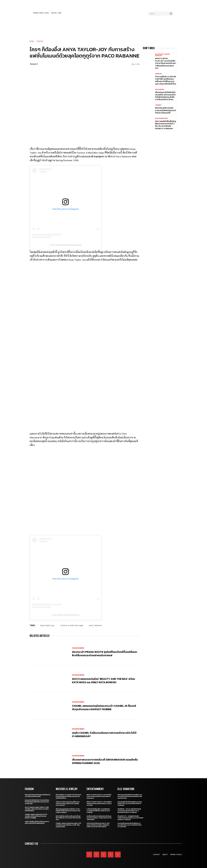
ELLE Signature (161, 118)
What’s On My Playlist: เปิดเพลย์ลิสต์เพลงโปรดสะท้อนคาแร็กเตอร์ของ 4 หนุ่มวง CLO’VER (99, 804)
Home (32, 41)
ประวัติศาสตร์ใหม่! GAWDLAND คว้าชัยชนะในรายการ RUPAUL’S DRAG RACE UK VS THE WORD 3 (99, 818)
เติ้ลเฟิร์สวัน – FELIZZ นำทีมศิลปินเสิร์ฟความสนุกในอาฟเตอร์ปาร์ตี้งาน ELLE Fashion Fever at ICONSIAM (129, 811)
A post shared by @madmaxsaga (66, 615)
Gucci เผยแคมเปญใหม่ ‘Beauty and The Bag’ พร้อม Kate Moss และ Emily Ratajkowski (103, 680)
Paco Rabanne (96, 625)
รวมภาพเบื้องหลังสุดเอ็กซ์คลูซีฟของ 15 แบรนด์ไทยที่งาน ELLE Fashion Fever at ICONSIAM (129, 825)
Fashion (40, 41)
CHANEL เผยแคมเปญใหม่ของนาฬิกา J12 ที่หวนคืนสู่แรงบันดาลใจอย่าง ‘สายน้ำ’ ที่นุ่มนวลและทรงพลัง (68, 825)
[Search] (171, 14)
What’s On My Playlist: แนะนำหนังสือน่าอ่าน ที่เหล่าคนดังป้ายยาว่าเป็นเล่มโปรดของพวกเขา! (166, 63)
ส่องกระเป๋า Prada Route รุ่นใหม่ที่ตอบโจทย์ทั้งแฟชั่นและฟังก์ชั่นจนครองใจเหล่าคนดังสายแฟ (105, 654)
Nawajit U (34, 64)
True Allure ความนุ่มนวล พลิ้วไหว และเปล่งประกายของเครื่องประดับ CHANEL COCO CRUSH (68, 804)
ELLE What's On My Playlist (162, 55)
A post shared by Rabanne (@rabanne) (65, 245)
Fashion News (78, 648)
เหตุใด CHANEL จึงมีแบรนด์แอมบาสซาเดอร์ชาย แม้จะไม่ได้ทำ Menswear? (104, 734)
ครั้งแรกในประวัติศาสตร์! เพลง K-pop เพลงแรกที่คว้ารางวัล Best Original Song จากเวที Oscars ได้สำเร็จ (98, 825)
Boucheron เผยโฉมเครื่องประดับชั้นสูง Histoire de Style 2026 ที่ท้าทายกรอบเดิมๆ (68, 818)
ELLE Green (160, 89)
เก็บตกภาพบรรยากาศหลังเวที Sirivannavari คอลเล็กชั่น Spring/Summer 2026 (105, 761)
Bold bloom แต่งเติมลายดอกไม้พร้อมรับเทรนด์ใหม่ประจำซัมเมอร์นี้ (165, 110)
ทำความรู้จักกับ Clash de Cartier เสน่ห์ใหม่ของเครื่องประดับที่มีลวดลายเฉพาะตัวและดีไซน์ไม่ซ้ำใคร (166, 80)
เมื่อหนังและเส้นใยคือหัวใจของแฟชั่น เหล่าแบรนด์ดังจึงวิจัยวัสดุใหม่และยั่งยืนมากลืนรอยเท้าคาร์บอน (165, 96)
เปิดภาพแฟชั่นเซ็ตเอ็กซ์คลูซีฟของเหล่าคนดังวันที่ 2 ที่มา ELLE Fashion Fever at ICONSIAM (166, 125)
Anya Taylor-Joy (47, 625)
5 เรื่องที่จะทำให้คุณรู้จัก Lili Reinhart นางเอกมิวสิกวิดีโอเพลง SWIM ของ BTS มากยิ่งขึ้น (98, 811)
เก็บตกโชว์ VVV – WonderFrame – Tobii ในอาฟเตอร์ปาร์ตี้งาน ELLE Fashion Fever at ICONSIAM (130, 818)
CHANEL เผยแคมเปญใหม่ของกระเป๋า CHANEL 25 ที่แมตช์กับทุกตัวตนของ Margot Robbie (104, 707)
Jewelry (158, 74)
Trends (158, 105)
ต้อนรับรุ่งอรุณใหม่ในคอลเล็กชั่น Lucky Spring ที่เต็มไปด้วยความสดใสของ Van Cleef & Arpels (68, 811)
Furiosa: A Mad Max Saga (72, 625)
